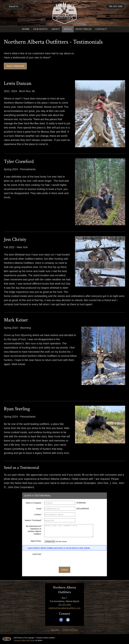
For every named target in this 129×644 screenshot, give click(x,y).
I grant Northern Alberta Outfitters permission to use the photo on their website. (59, 548)
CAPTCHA (37, 554)
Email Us (14, 6)
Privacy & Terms (70, 630)
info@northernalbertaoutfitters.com (64, 608)
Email (39, 508)
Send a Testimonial (15, 66)
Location (38, 514)
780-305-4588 (116, 6)
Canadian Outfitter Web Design (24, 640)
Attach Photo (36, 541)
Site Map (55, 630)
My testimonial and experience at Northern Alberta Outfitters (34, 530)
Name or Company (34, 503)
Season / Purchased (34, 520)
